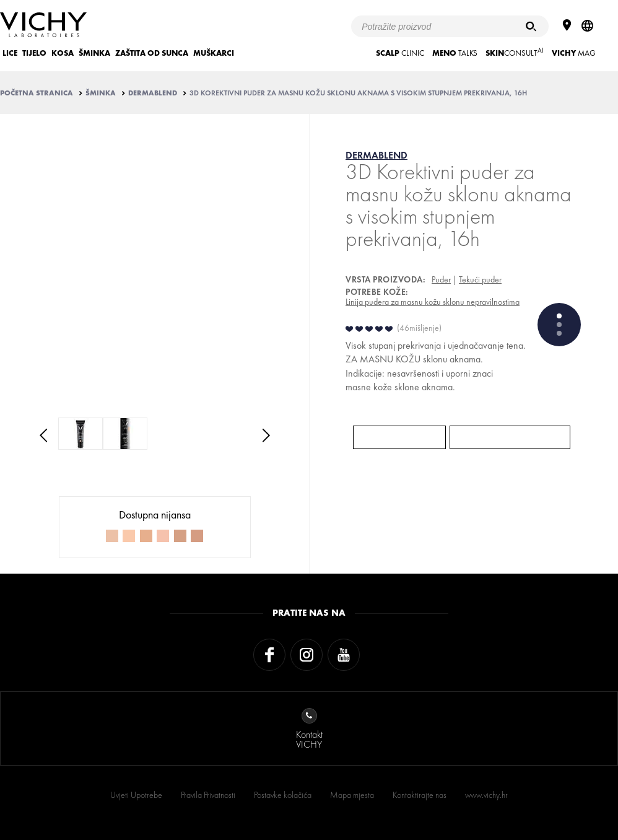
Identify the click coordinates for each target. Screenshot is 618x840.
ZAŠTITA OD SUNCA (152, 53)
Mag (574, 53)
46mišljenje (419, 328)
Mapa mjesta (352, 795)
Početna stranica (37, 93)
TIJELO (34, 53)
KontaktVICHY (309, 729)
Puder (441, 279)
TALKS (455, 53)
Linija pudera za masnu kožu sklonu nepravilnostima (433, 302)
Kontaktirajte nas (420, 795)
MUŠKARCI (214, 53)
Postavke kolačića (283, 795)
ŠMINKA (94, 53)
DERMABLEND (153, 93)
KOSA (63, 53)
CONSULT (515, 52)
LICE (10, 53)
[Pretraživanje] (531, 26)
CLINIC (400, 53)
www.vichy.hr (486, 795)
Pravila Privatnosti (208, 795)
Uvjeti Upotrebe (136, 795)
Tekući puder (480, 279)
